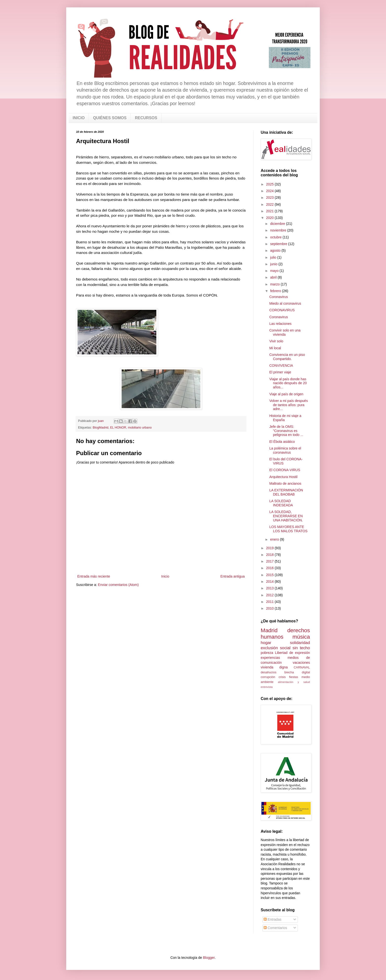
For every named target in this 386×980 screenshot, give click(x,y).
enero (275, 539)
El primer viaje (280, 372)
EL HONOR (118, 428)
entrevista (267, 687)
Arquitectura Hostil (283, 477)
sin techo (301, 648)
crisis (282, 677)
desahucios (269, 672)
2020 (270, 218)
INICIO (79, 118)
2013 (270, 588)
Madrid (269, 630)
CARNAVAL (302, 667)
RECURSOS (146, 118)
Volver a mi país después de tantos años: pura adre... (289, 405)
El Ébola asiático (282, 442)
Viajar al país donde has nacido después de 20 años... (288, 383)
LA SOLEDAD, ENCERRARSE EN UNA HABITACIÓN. (286, 516)
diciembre (278, 224)
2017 (270, 561)
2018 (270, 555)
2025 (270, 184)
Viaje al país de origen (286, 394)
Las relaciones (280, 324)
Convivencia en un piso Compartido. (287, 357)
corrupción (268, 677)
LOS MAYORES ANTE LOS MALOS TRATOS (288, 529)
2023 (270, 198)
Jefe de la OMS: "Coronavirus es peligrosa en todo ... (286, 431)
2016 (270, 568)
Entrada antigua (233, 576)
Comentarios (275, 928)
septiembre (279, 244)
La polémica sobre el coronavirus (285, 450)
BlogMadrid (101, 428)
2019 (270, 548)
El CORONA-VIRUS (285, 470)
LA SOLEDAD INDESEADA (281, 503)
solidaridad (300, 643)
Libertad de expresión (292, 653)
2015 (270, 575)
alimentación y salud (294, 682)
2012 (270, 595)
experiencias (270, 658)
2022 (270, 204)
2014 (270, 581)
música (301, 637)
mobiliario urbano (140, 428)
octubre (276, 237)
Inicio (165, 576)
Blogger (209, 958)
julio (274, 257)
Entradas (273, 919)
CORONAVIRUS (282, 310)
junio (274, 264)
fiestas (293, 677)
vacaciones (301, 663)
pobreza (267, 653)
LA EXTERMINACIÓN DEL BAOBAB (286, 492)
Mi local (275, 348)
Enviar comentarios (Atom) (118, 585)
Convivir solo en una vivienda (285, 332)
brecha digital (297, 672)
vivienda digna (274, 667)
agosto (276, 250)
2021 (270, 211)
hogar (266, 643)
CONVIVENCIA (281, 365)
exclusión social (276, 648)
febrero (276, 291)
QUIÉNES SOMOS (110, 118)
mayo (275, 271)
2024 (270, 191)
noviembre (279, 230)
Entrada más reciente (94, 576)
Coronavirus (279, 297)
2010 (270, 608)
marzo (275, 284)
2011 (270, 602)
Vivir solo (276, 341)
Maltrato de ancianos (285, 483)
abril (274, 277)
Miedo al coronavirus (285, 303)
